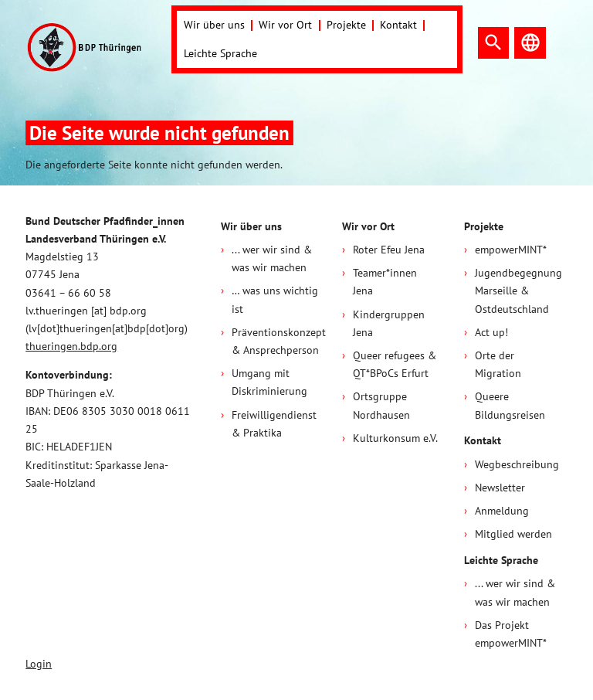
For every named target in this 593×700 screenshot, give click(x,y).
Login (39, 664)
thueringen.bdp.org (71, 346)
